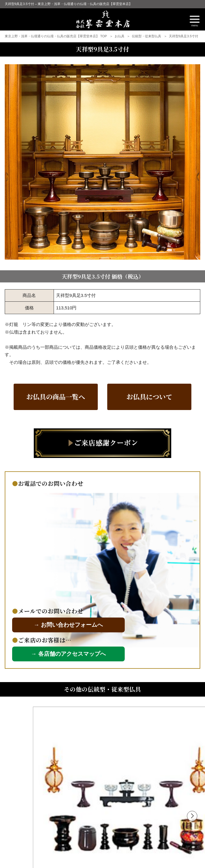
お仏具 (120, 36)
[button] (192, 716)
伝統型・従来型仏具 (147, 36)
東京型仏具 (44, 796)
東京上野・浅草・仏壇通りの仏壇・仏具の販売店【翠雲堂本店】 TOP (56, 36)
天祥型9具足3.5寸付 (184, 36)
